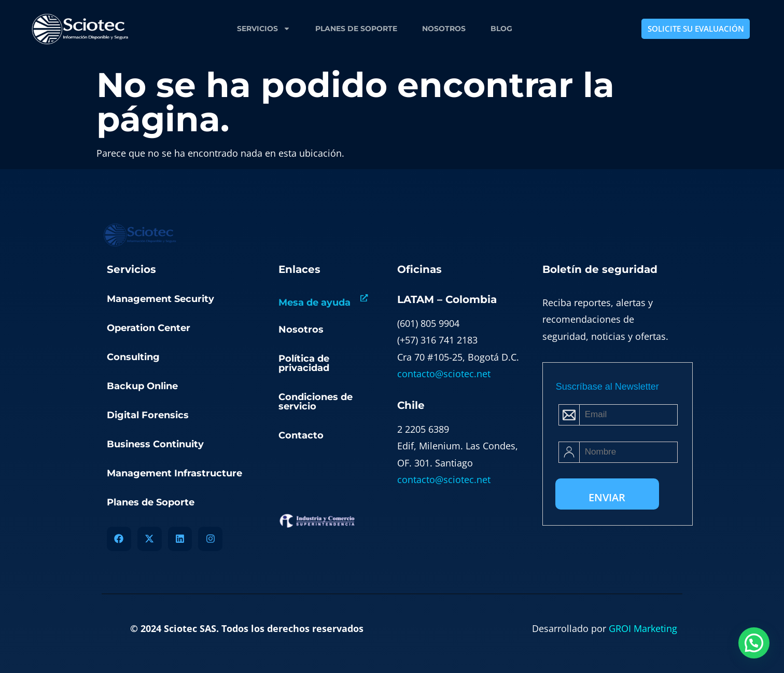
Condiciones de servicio (316, 402)
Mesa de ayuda (314, 303)
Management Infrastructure (174, 473)
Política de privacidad (304, 363)
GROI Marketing (643, 628)
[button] (754, 643)
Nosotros (444, 29)
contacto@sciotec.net (444, 374)
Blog (501, 29)
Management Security (160, 299)
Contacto (301, 435)
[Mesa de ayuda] (364, 298)
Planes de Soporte (356, 29)
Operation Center (149, 328)
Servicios (264, 29)
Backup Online (142, 386)
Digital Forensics (148, 415)
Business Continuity (155, 444)
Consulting (133, 357)
